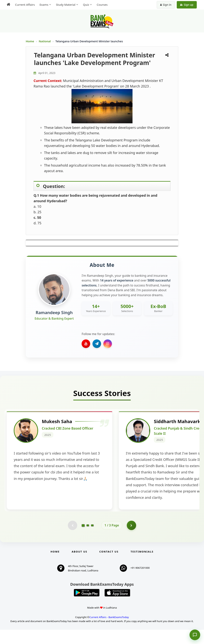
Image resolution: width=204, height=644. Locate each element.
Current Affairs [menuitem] (25, 5)
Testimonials (142, 566)
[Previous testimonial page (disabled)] (72, 540)
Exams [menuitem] (44, 5)
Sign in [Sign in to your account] (166, 5)
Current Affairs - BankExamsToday (109, 631)
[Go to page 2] (88, 540)
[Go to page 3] (92, 540)
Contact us (109, 566)
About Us (80, 566)
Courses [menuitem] (102, 5)
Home (30, 41)
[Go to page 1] (83, 540)
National (45, 41)
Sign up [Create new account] (187, 5)
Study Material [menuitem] (66, 5)
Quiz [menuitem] (86, 5)
